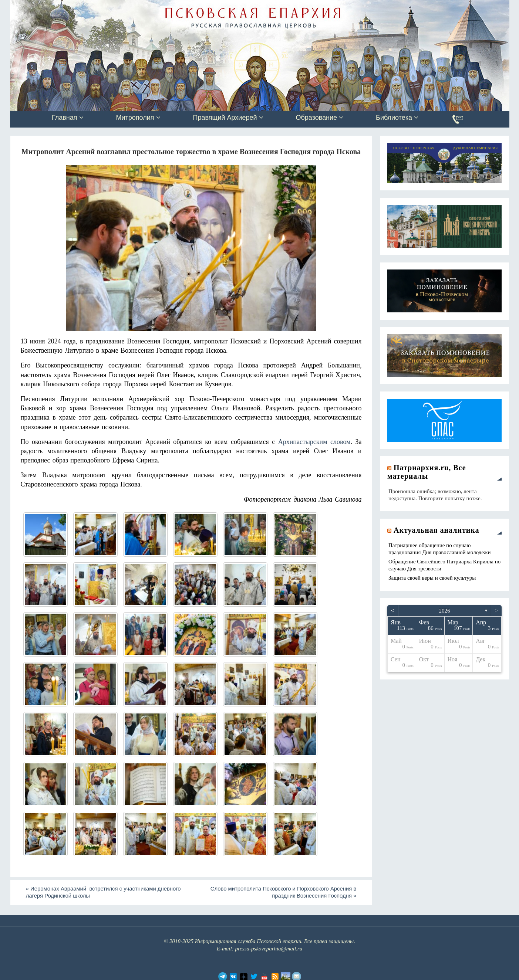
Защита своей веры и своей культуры (432, 578)
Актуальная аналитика (437, 530)
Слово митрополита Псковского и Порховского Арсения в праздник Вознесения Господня (281, 893)
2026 (445, 611)
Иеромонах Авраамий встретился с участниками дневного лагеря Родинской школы (105, 893)
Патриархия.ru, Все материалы (427, 472)
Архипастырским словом (314, 442)
